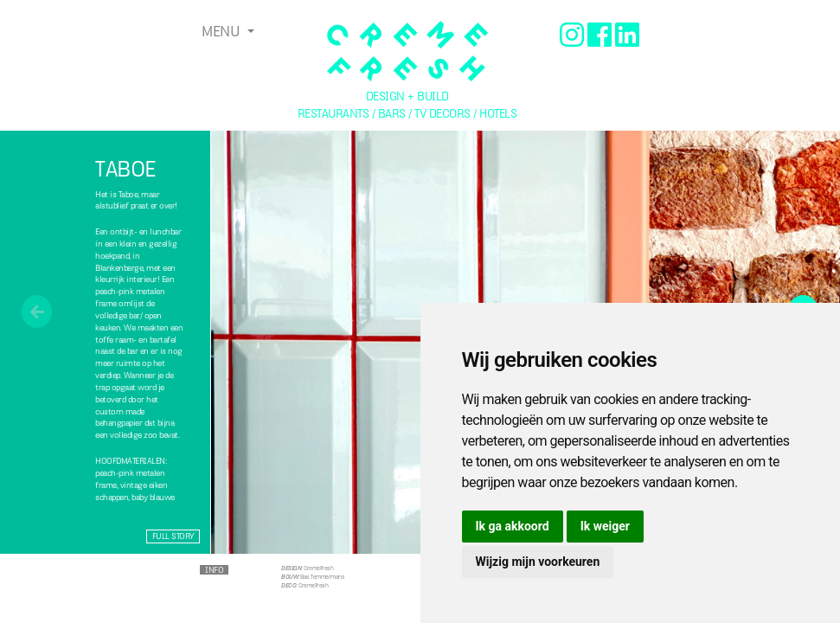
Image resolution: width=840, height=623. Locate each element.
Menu (223, 31)
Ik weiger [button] (605, 526)
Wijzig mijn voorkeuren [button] (538, 562)
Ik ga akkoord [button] (513, 526)
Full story (173, 536)
